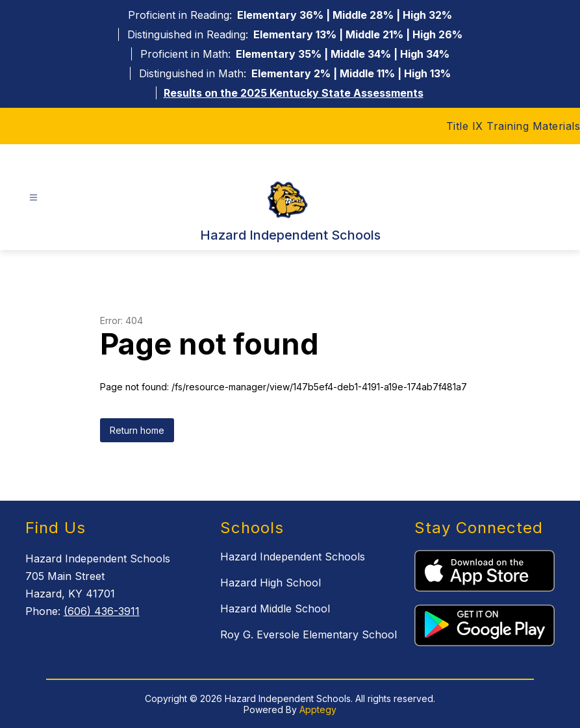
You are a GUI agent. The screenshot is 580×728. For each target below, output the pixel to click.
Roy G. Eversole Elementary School (309, 634)
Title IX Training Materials (513, 126)
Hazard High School (271, 583)
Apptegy (318, 709)
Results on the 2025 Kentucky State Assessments (294, 93)
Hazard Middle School (275, 609)
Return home (137, 430)
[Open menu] (33, 198)
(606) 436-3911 (102, 611)
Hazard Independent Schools (293, 557)
